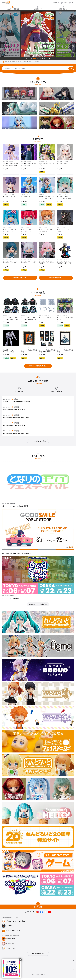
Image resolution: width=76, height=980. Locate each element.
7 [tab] (39, 58)
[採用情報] (53, 3)
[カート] (59, 3)
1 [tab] (26, 58)
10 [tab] (44, 58)
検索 (71, 68)
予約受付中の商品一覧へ (20, 279)
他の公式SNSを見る (38, 956)
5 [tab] (34, 58)
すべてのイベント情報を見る (38, 606)
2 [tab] (28, 58)
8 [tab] (41, 58)
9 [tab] (43, 58)
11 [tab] (46, 58)
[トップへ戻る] (38, 907)
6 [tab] (37, 58)
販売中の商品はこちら (56, 279)
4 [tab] (32, 58)
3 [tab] (30, 58)
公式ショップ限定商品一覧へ (38, 368)
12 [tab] (48, 58)
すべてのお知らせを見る (38, 443)
